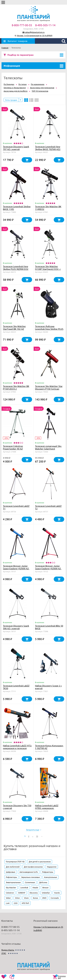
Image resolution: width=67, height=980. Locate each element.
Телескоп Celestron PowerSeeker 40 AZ (13, 447)
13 (37, 836)
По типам (23, 84)
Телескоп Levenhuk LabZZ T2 (48, 507)
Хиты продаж (11, 100)
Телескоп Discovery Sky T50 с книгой (17, 807)
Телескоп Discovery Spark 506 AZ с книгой (16, 627)
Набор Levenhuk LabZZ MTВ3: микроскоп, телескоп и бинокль (47, 808)
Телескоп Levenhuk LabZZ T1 (16, 507)
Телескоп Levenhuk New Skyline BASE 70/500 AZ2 (48, 148)
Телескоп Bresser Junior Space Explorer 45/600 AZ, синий (16, 568)
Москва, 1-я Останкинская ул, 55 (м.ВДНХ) (35, 35)
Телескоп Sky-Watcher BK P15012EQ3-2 (16, 387)
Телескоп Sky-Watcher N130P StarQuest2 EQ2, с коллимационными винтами (48, 270)
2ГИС (4, 953)
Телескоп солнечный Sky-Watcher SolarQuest (48, 447)
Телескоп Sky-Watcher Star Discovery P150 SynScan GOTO (49, 389)
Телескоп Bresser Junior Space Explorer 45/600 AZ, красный (48, 568)
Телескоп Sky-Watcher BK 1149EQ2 (48, 208)
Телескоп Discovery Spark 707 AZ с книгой (16, 148)
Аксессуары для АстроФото (16, 91)
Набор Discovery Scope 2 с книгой (48, 687)
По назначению (38, 84)
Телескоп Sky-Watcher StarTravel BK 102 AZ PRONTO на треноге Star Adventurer (16, 330)
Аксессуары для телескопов (42, 88)
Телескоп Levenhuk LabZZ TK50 (16, 687)
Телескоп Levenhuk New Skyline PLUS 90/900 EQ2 (16, 268)
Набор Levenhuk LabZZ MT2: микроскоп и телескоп (17, 747)
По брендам (9, 84)
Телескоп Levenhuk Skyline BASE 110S (17, 208)
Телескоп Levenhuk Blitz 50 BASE (49, 627)
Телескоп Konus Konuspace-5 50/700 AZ (49, 747)
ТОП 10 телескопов (40, 91)
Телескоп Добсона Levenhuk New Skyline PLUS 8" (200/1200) (49, 329)
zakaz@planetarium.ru (35, 32)
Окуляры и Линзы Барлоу (15, 88)
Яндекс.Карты (8, 950)
